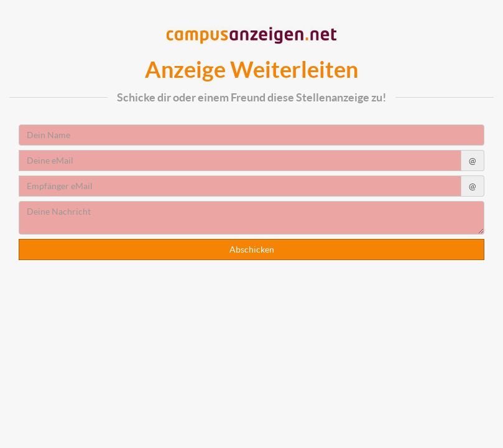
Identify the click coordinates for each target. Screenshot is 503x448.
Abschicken (252, 249)
